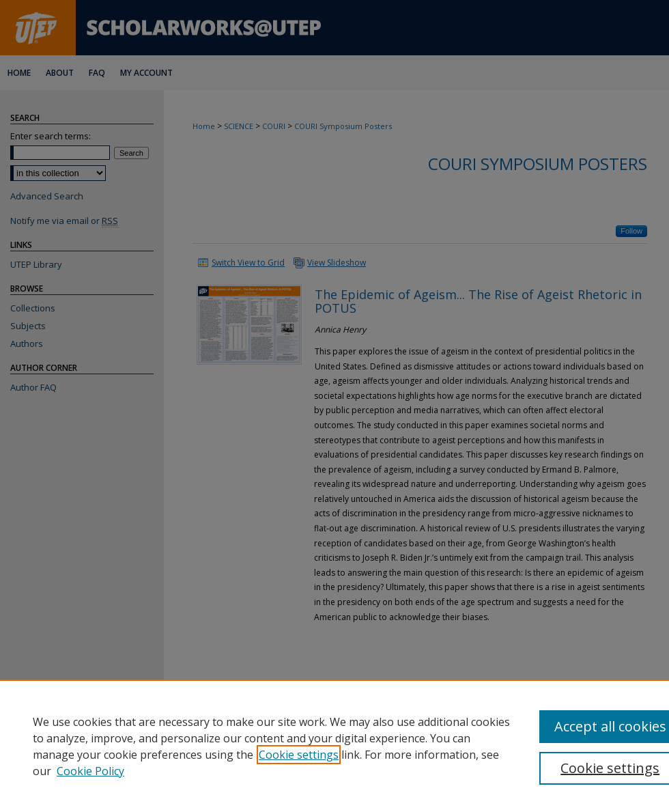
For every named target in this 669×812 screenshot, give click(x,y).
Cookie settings (299, 755)
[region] (334, 746)
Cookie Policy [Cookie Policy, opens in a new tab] (90, 771)
